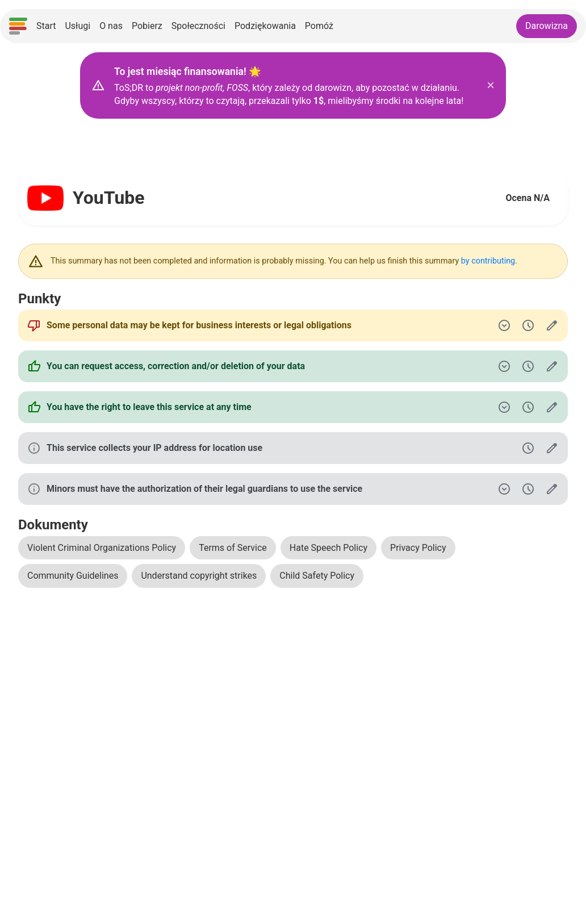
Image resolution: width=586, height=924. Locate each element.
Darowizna (547, 26)
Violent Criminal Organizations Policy (102, 548)
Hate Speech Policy (328, 548)
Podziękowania (265, 26)
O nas (111, 26)
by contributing (488, 261)
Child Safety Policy (317, 576)
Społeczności (198, 26)
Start (46, 26)
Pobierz (147, 26)
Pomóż (319, 26)
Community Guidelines (73, 576)
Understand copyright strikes (199, 576)
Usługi (78, 26)
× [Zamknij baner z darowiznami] (491, 85)
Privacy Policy (418, 548)
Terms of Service (233, 548)
